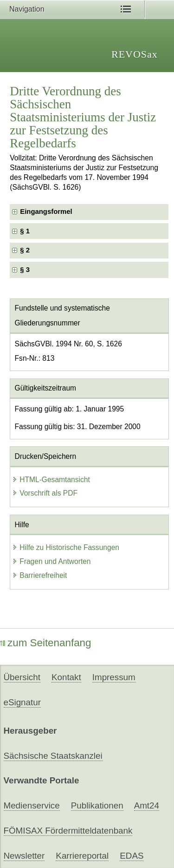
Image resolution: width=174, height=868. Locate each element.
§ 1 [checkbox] (26, 231)
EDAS (132, 856)
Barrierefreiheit (39, 575)
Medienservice (32, 805)
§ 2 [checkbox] (26, 250)
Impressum (114, 677)
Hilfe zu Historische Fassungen (66, 547)
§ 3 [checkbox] (26, 270)
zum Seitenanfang (46, 643)
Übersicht (22, 677)
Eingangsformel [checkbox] (46, 212)
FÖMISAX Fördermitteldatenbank (68, 831)
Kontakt (66, 677)
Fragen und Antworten (51, 561)
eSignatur (22, 702)
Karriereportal (82, 856)
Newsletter (24, 856)
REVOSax (135, 54)
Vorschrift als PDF (45, 493)
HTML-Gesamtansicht (51, 480)
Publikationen (97, 805)
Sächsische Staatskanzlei (53, 756)
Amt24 (147, 805)
